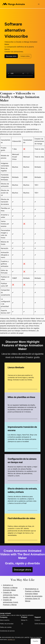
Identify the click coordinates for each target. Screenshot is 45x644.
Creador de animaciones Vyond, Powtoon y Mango (11, 602)
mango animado (5, 613)
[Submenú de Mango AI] (28, 620)
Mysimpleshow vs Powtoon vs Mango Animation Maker (32, 591)
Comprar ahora (25, 56)
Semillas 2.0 (11, 639)
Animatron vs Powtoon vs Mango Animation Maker (10, 587)
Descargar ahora (11, 56)
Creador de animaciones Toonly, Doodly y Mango (11, 595)
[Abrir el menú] (39, 4)
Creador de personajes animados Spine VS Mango (34, 598)
